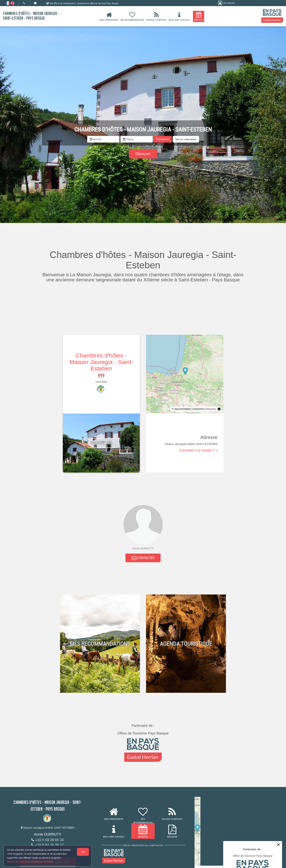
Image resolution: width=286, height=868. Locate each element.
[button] (186, 139)
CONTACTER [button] (143, 558)
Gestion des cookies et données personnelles (30, 861)
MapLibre (211, 409)
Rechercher (163, 139)
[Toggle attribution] (219, 409)
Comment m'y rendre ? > (198, 450)
